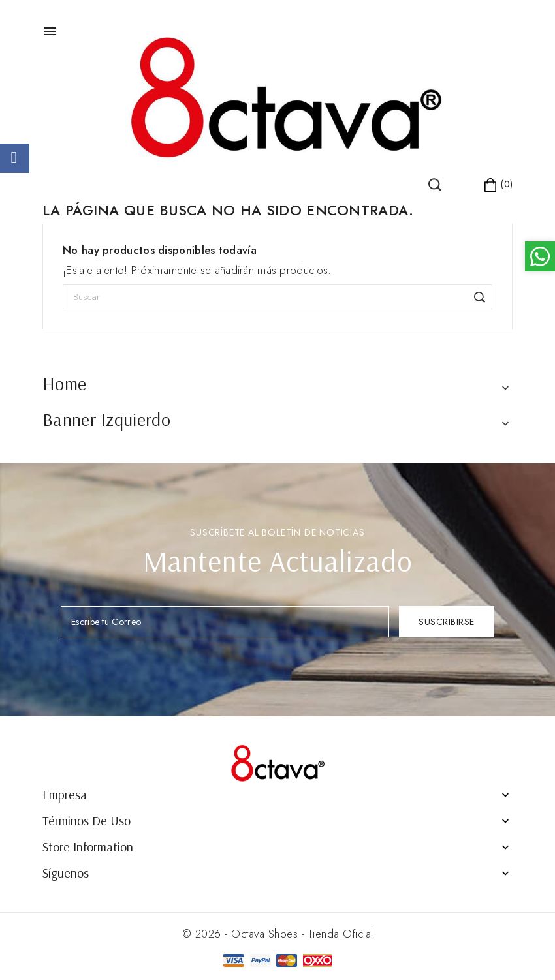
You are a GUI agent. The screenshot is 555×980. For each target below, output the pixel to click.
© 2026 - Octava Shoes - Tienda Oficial (278, 934)
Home (64, 383)
